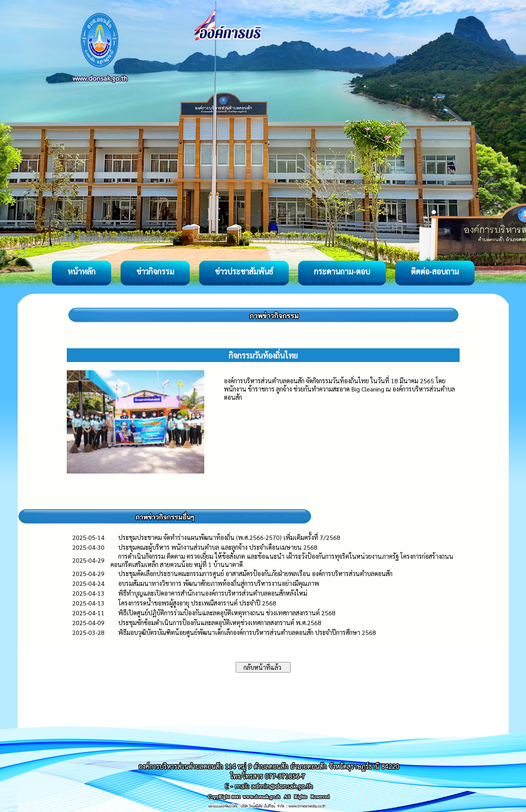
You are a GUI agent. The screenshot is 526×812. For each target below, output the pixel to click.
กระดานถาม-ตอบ (342, 271)
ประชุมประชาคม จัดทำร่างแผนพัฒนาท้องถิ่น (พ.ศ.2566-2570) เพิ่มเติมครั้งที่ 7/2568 (229, 537)
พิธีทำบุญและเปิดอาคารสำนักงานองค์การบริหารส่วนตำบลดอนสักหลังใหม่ (213, 593)
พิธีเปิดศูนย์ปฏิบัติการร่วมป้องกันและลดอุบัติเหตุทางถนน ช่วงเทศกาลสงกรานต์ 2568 (227, 613)
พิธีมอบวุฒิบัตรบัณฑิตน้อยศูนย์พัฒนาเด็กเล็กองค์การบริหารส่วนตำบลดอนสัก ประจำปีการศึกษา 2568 (247, 632)
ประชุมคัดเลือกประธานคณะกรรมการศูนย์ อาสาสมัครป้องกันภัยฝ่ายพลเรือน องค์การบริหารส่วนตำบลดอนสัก (255, 573)
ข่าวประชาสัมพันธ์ (244, 271)
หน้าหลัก (82, 271)
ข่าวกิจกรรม (155, 271)
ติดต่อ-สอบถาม (435, 271)
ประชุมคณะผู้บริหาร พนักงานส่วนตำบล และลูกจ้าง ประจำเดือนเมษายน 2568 (218, 547)
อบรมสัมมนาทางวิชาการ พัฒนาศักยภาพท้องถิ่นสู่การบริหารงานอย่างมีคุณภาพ (219, 583)
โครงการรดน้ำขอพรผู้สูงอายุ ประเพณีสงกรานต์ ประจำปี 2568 (197, 603)
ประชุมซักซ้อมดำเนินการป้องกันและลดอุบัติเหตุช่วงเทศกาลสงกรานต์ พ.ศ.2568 (220, 623)
